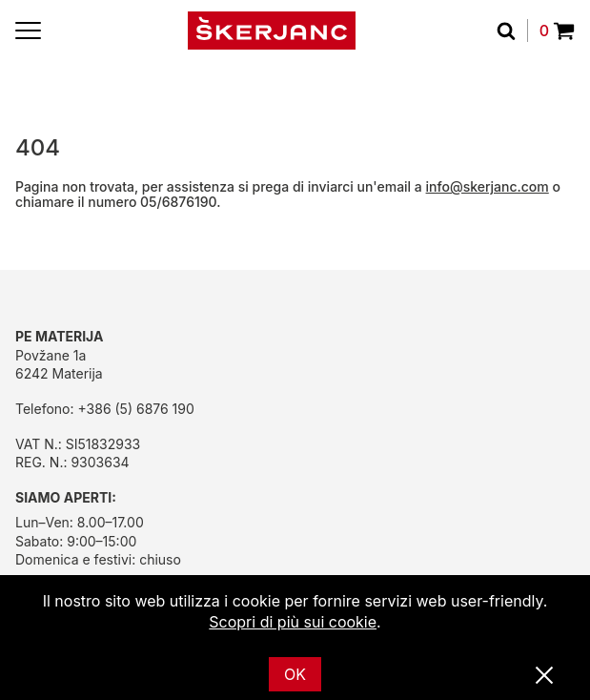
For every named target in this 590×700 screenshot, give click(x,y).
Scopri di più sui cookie (293, 622)
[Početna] (272, 31)
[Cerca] (512, 31)
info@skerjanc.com (488, 186)
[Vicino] (544, 676)
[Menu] (28, 31)
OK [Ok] (295, 674)
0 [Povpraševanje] (557, 31)
